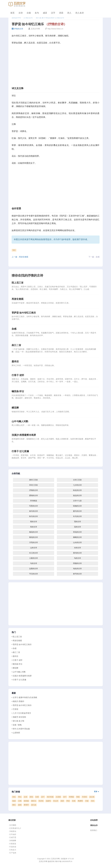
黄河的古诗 (77, 553)
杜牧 (74, 801)
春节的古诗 (77, 574)
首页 (12, 13)
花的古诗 (77, 527)
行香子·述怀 (18, 375)
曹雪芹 (26, 805)
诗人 (69, 13)
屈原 (62, 801)
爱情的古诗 (33, 495)
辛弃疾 (85, 797)
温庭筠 (48, 801)
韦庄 (14, 250)
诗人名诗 (80, 13)
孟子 (43, 797)
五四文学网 (25, 230)
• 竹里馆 (15, 709)
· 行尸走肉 (12, 853)
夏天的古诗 (77, 511)
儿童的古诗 (33, 558)
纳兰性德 (50, 797)
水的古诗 (77, 548)
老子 (65, 797)
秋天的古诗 (33, 516)
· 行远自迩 (12, 847)
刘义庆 (56, 801)
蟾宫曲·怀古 (18, 391)
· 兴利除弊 (12, 841)
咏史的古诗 (77, 490)
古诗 (21, 13)
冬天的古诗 (77, 516)
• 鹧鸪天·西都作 (18, 701)
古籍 (29, 13)
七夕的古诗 (77, 485)
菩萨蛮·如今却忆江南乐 (24, 313)
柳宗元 (34, 801)
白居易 (58, 797)
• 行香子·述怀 (17, 660)
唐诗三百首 (33, 480)
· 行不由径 (12, 834)
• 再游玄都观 (17, 641)
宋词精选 (34, 501)
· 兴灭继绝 (12, 825)
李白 (20, 797)
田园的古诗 (77, 563)
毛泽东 (41, 801)
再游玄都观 (18, 299)
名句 (37, 13)
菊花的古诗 (33, 537)
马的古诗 (34, 563)
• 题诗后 (15, 656)
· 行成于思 (12, 837)
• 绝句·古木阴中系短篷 (21, 729)
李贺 (68, 801)
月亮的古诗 (33, 542)
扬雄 (20, 805)
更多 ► (97, 792)
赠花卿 (15, 408)
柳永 (14, 805)
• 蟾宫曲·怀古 (17, 664)
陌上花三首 (18, 283)
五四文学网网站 (57, 230)
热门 (14, 632)
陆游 (14, 801)
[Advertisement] (56, 66)
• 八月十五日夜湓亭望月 (21, 713)
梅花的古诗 (33, 532)
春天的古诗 (33, 511)
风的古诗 (34, 527)
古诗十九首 (77, 501)
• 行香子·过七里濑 (19, 680)
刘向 (93, 801)
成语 (45, 13)
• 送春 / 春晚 (17, 725)
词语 (61, 13)
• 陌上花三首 (17, 637)
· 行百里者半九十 (15, 828)
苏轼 (31, 797)
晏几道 (34, 805)
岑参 (87, 801)
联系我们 (94, 830)
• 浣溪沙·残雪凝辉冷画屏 (22, 676)
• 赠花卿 (15, 668)
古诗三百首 (77, 480)
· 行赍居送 (12, 844)
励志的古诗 (77, 495)
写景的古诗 (33, 506)
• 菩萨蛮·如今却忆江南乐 (22, 644)
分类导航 (16, 474)
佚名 (14, 797)
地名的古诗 (77, 569)
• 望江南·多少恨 (18, 721)
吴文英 (92, 797)
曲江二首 (16, 345)
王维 (20, 801)
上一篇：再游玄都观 (20, 257)
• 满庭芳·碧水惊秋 (19, 717)
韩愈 (78, 797)
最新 (14, 693)
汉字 (53, 13)
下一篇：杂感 (94, 257)
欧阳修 (26, 801)
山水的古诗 (77, 542)
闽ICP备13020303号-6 (64, 861)
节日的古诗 (33, 574)
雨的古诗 (34, 522)
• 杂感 (14, 648)
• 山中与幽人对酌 (19, 672)
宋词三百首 (33, 485)
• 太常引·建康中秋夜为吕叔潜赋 (24, 697)
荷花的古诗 (77, 532)
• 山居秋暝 (16, 733)
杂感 (14, 329)
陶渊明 (80, 801)
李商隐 (71, 797)
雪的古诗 (77, 522)
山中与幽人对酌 (20, 421)
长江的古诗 (33, 553)
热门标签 (56, 792)
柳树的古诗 (77, 537)
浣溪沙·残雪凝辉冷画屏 (24, 435)
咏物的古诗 (77, 506)
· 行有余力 (12, 850)
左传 (26, 797)
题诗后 (15, 362)
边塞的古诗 (33, 569)
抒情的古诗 (17, 29)
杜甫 (37, 797)
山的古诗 (34, 548)
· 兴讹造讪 (12, 831)
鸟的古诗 (77, 558)
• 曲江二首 (16, 652)
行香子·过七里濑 (20, 451)
